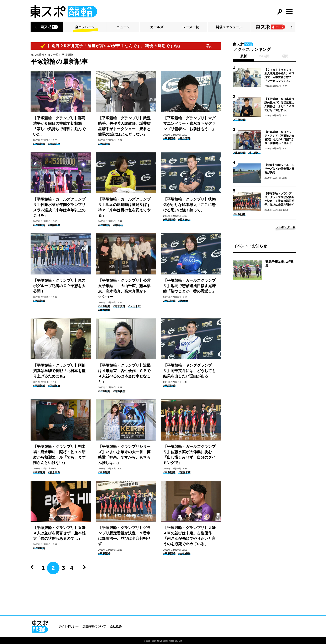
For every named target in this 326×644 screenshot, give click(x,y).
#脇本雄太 (184, 220)
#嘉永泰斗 (184, 139)
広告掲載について (94, 626)
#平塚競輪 (39, 144)
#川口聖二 (254, 153)
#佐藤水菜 (54, 225)
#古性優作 (119, 391)
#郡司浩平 (54, 144)
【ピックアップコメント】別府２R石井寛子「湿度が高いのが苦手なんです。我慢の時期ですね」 (98, 46)
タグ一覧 (53, 55)
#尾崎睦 (118, 225)
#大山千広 (134, 306)
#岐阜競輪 (239, 153)
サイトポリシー (68, 626)
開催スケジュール (229, 27)
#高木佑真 (104, 310)
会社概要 (116, 626)
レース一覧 (191, 27)
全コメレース (85, 27)
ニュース (123, 27)
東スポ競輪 (37, 55)
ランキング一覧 (285, 227)
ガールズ (157, 27)
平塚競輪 (67, 55)
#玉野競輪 (239, 120)
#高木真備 (119, 306)
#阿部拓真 (54, 386)
